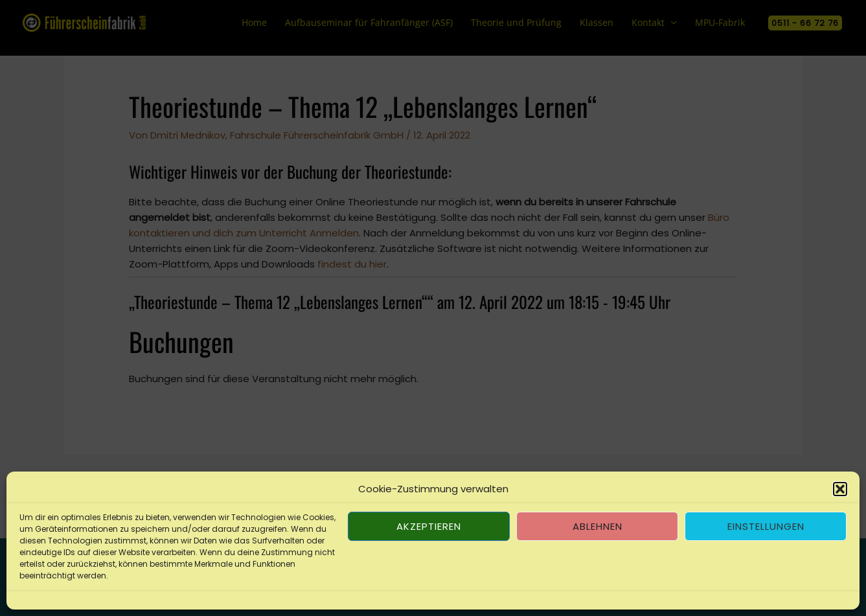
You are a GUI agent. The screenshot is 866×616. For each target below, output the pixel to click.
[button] (840, 489)
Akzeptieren (429, 526)
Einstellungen (766, 526)
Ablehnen (598, 526)
